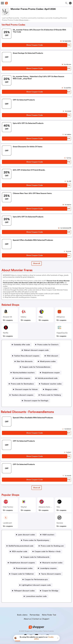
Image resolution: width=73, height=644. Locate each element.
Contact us (37, 619)
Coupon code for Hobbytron (22, 574)
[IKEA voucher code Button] (19, 551)
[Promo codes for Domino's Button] (47, 345)
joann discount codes (27, 535)
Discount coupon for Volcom (26, 389)
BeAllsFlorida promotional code (21, 546)
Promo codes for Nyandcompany (36, 540)
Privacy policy (38, 631)
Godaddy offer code (22, 345)
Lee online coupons (23, 378)
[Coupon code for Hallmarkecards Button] (35, 557)
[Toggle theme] (70, 3)
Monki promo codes (48, 361)
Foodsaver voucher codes (51, 384)
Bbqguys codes (51, 389)
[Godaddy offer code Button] (21, 345)
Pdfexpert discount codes (24, 591)
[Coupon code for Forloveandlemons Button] (35, 367)
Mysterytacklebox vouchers (24, 373)
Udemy (23, 317)
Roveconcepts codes (24, 568)
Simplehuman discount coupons (22, 563)
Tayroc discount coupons (51, 574)
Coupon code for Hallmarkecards (36, 557)
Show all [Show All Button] (37, 263)
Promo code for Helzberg (51, 395)
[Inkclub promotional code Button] (47, 378)
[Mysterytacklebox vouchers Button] (23, 373)
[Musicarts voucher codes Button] (52, 563)
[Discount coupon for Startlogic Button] (35, 401)
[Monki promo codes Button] (47, 361)
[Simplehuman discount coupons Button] (22, 563)
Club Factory (8, 507)
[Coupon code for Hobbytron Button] (22, 574)
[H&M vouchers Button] (48, 535)
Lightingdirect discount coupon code (36, 585)
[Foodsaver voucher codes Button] (51, 384)
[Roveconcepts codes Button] (23, 568)
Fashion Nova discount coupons (27, 356)
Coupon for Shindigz (50, 591)
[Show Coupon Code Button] (35, 45)
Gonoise (60, 523)
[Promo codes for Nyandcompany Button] (35, 540)
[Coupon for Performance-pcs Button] (35, 579)
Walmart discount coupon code (36, 350)
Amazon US (7, 317)
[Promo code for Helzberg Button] (50, 395)
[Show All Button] (37, 488)
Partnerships (35, 615)
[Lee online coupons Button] (22, 378)
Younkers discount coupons (22, 395)
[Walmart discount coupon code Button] (35, 350)
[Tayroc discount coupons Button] (50, 574)
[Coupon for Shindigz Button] (49, 591)
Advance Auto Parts (47, 507)
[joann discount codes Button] (26, 535)
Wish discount (52, 356)
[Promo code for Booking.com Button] (51, 546)
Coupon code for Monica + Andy (48, 551)
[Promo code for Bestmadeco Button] (21, 384)
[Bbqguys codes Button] (50, 389)
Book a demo (22, 615)
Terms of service (48, 631)
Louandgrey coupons (48, 568)
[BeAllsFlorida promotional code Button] (20, 546)
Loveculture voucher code (36, 596)
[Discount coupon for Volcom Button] (26, 389)
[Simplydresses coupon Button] (50, 373)
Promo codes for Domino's (48, 345)
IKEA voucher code (20, 551)
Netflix (6, 333)
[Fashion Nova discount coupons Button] (26, 356)
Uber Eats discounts (25, 361)
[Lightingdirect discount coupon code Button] (35, 585)
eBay (41, 317)
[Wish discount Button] (52, 356)
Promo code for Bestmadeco (22, 384)
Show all (37, 488)
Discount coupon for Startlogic (36, 401)
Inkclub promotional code (48, 378)
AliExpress (61, 317)
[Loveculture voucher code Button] (35, 596)
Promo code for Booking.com (52, 546)
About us (27, 619)
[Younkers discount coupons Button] (22, 395)
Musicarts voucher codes (52, 563)
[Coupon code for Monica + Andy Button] (47, 551)
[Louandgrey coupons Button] (47, 568)
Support (46, 619)
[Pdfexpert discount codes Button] (24, 591)
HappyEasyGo (62, 333)
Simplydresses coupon (51, 373)
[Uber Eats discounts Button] (24, 361)
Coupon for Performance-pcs (36, 579)
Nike (58, 507)
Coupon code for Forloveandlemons (36, 367)
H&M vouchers (48, 535)
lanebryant (7, 523)
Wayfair (24, 507)
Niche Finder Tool (49, 615)
